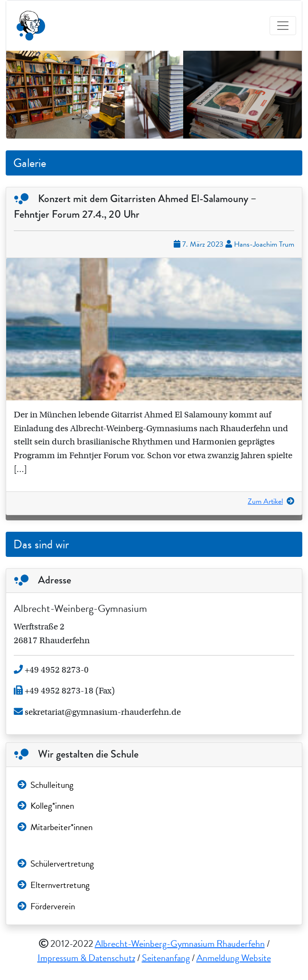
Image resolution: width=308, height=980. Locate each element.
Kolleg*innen (46, 806)
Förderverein (46, 906)
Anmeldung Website (234, 958)
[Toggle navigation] (283, 26)
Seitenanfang (166, 958)
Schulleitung (46, 785)
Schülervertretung (56, 864)
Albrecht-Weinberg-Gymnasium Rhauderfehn (180, 943)
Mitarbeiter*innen (55, 827)
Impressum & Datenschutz (86, 958)
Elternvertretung (54, 885)
